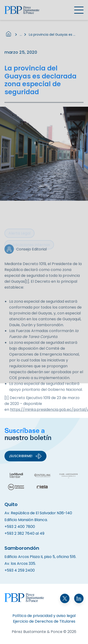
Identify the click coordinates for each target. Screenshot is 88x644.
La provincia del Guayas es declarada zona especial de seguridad (52, 36)
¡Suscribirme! (25, 456)
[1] (27, 288)
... (21, 36)
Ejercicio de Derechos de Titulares (44, 621)
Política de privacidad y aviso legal (44, 616)
